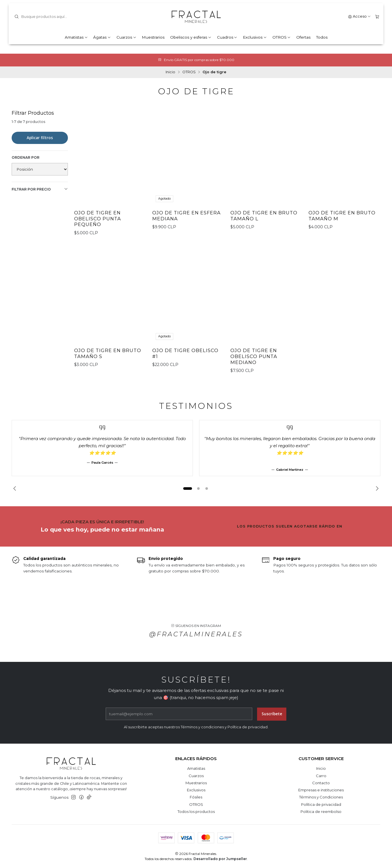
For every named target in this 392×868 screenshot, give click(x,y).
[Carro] (377, 17)
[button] (187, 488)
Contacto (321, 783)
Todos (322, 37)
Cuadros (227, 37)
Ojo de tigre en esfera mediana (186, 216)
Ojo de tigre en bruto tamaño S (108, 360)
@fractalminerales (196, 641)
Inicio (170, 72)
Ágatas (102, 37)
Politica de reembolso (321, 811)
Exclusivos (255, 37)
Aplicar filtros (40, 138)
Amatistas (76, 37)
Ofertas (303, 37)
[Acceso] (360, 17)
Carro (321, 776)
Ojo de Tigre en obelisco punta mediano (254, 363)
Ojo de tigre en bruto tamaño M (342, 216)
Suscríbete (272, 721)
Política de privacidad (321, 804)
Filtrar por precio (40, 189)
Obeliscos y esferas (191, 37)
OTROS (282, 37)
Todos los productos (196, 811)
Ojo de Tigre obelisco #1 (185, 360)
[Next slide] (376, 488)
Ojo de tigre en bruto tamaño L (264, 216)
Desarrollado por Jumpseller (220, 859)
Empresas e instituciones (321, 790)
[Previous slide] (16, 488)
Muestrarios (153, 37)
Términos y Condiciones (321, 797)
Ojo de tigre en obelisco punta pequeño (98, 218)
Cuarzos (126, 37)
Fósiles (196, 797)
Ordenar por (26, 157)
